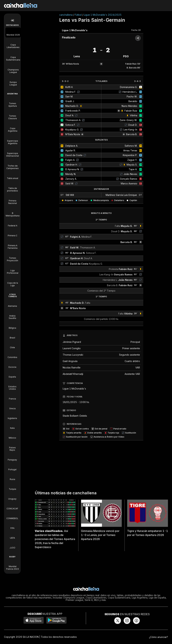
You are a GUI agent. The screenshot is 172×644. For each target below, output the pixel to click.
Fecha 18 (136, 30)
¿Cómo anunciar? (158, 637)
